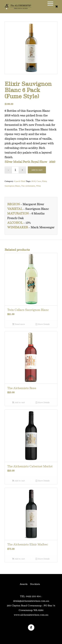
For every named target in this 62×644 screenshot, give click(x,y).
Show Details (43, 324)
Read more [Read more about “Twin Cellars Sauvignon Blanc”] (19, 324)
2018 (33, 181)
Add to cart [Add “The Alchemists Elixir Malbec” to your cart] (18, 559)
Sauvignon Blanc (12, 186)
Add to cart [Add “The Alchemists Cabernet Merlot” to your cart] (18, 481)
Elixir (44, 181)
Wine (38, 186)
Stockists (35, 584)
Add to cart (37, 170)
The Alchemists (28, 186)
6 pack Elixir (20, 181)
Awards (24, 584)
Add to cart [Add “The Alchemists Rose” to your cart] (18, 402)
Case (39, 181)
